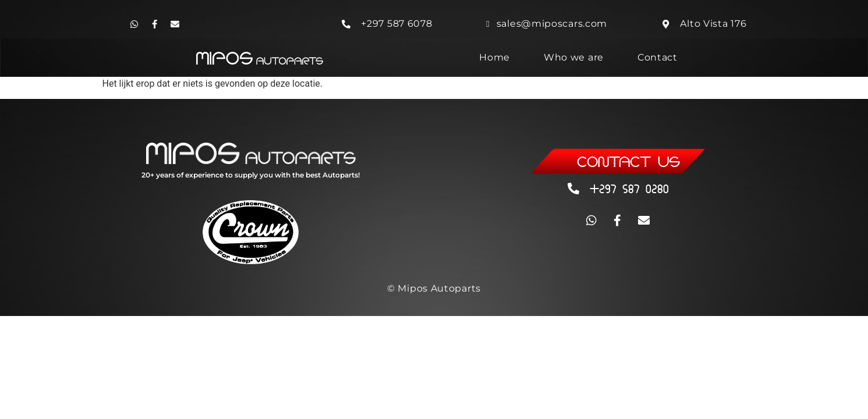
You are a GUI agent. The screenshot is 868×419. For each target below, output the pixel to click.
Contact (658, 57)
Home (495, 57)
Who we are (574, 57)
